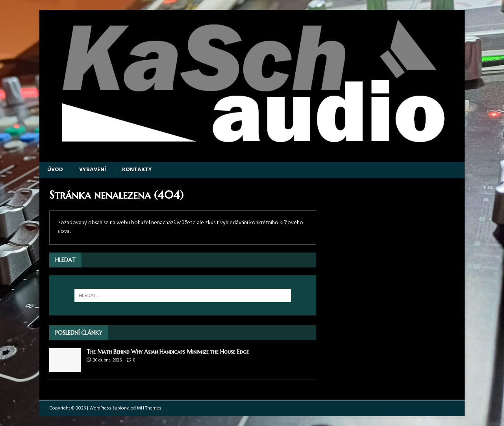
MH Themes (149, 408)
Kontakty (137, 170)
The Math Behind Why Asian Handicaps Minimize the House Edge (168, 352)
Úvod (55, 170)
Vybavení (93, 170)
